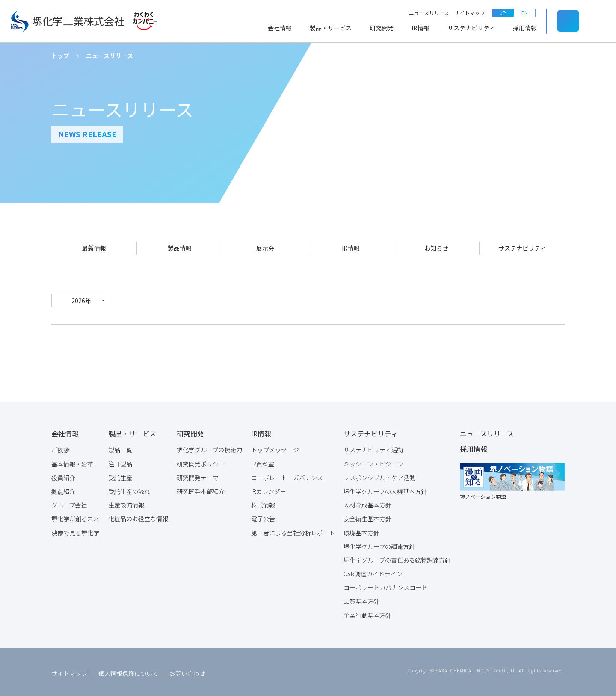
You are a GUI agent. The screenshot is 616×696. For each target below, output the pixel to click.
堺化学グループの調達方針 (379, 543)
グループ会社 (69, 502)
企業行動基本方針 (367, 612)
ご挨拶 (60, 447)
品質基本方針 (361, 598)
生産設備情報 (126, 502)
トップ (60, 56)
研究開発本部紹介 (201, 488)
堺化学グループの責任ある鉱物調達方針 (397, 557)
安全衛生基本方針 (367, 516)
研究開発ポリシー (201, 461)
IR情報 (421, 28)
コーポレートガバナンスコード (385, 584)
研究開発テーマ (198, 475)
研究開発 (382, 28)
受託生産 (120, 475)
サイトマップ (470, 13)
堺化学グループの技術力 (209, 447)
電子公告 (263, 516)
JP (503, 13)
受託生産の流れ (129, 488)
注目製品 (120, 461)
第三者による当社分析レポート (293, 530)
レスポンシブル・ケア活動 (379, 475)
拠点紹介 (63, 488)
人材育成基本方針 (367, 502)
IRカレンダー (269, 488)
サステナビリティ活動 (373, 447)
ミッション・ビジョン (373, 461)
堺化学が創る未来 (75, 516)
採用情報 (525, 28)
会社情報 (280, 28)
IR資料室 (263, 461)
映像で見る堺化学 (75, 530)
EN (525, 13)
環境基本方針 (361, 530)
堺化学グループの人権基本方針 (385, 488)
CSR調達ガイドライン (373, 571)
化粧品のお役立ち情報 (138, 516)
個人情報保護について (128, 670)
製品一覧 (120, 447)
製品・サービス (331, 28)
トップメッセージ (275, 447)
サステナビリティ (471, 28)
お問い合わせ (187, 670)
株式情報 (263, 502)
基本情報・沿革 (72, 461)
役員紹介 (63, 475)
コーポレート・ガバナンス (287, 475)
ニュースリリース (429, 13)
